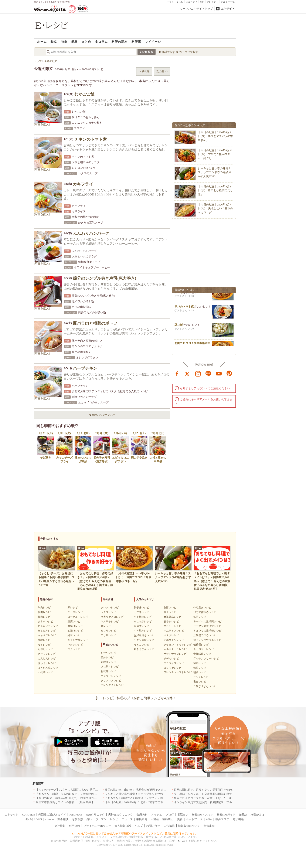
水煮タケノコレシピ (112, 617)
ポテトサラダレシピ (175, 654)
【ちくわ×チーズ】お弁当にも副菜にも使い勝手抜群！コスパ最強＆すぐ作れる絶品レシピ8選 (94, 790)
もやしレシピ (45, 649)
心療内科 (142, 815)
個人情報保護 (123, 826)
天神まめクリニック (121, 815)
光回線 (243, 815)
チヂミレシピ (171, 658)
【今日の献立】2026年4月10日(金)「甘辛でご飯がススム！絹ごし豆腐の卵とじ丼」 (156, 802)
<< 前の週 (144, 71)
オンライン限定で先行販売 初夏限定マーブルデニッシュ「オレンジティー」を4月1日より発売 (233, 802)
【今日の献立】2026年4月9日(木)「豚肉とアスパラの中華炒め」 (215, 136)
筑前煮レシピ (142, 626)
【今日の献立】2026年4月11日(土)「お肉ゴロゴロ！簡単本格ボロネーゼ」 (81, 798)
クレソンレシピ (110, 607)
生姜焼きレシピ (143, 617)
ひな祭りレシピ (110, 667)
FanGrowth (76, 815)
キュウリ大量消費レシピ (207, 631)
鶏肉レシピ (44, 617)
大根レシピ (44, 640)
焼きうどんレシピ (144, 649)
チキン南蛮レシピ (144, 640)
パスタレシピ (171, 635)
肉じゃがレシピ (143, 622)
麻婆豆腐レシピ (173, 617)
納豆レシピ (74, 635)
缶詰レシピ (200, 617)
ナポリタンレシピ (174, 640)
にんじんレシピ (47, 658)
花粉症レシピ (108, 662)
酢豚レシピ (170, 607)
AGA (209, 819)
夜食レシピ (200, 682)
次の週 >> (162, 71)
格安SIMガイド (226, 815)
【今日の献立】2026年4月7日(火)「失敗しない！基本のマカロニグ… (215, 208)
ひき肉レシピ (45, 622)
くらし (180, 2)
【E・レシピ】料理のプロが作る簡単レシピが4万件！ (135, 698)
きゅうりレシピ (47, 663)
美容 (180, 819)
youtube (219, 373)
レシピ (114, 819)
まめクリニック (95, 815)
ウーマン (101, 819)
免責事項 (209, 826)
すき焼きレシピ (143, 631)
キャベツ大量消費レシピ (207, 622)
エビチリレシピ (173, 626)
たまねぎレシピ (47, 631)
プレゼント (213, 2)
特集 (64, 42)
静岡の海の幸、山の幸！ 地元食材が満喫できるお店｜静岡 (141, 790)
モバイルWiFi (34, 819)
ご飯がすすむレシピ (205, 686)
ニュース (127, 819)
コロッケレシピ (173, 668)
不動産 (155, 819)
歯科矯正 (168, 819)
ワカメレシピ (75, 645)
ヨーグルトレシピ (78, 617)
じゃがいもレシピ (48, 626)
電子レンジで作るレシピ (207, 640)
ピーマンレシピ (47, 654)
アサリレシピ (108, 635)
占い (202, 2)
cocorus (50, 819)
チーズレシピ (75, 612)
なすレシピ (44, 645)
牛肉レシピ (44, 607)
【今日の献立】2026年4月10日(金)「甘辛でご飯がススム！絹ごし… (215, 154)
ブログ (170, 815)
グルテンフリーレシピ (206, 658)
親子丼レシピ (142, 607)
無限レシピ (200, 668)
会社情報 (60, 826)
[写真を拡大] (42, 124)
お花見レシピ (108, 671)
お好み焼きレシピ (144, 635)
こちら (179, 841)
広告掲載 (169, 826)
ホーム (42, 42)
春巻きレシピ (171, 622)
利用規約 (74, 826)
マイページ (153, 42)
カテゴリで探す (189, 52)
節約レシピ (200, 663)
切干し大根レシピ (78, 640)
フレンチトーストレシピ (178, 672)
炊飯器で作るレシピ (205, 635)
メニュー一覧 (228, 2)
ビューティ (192, 2)
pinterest (229, 373)
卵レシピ (73, 607)
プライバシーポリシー (97, 826)
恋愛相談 (78, 819)
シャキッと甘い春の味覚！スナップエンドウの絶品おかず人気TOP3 (214, 172)
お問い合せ (153, 826)
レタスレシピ (108, 612)
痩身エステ (222, 819)
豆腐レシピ (74, 622)
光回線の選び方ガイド (52, 815)
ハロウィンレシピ (111, 676)
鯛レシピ (106, 626)
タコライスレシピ (174, 663)
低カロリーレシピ (204, 649)
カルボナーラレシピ (175, 649)
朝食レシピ (200, 672)
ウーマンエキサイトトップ (196, 9)
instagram (198, 373)
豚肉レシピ (44, 612)
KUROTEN (28, 815)
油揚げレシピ (75, 631)
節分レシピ (107, 657)
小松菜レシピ (45, 672)
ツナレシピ (74, 649)
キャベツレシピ (47, 635)
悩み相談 (63, 819)
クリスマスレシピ (111, 681)
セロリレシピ (108, 631)
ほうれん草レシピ (48, 668)
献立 (54, 42)
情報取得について (189, 826)
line (208, 373)
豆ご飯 (179, 327)
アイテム (157, 815)
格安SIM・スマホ (202, 815)
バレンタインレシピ (112, 685)
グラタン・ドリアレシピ (178, 645)
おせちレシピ (108, 653)
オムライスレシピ (174, 631)
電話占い (183, 815)
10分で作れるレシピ (205, 612)
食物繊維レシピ (202, 654)
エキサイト (228, 9)
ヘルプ (139, 826)
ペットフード (194, 819)
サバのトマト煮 (184, 309)
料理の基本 (120, 42)
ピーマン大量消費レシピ (207, 626)
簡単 (74, 42)
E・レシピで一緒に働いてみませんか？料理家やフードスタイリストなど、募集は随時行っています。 (135, 833)
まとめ (86, 42)
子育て (171, 2)
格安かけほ (257, 815)
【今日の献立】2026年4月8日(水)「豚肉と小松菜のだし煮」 (215, 190)
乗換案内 (142, 819)
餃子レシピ (170, 612)
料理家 (136, 42)
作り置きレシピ (202, 607)
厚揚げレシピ (75, 626)
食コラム (101, 42)
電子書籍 (238, 819)
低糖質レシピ (201, 645)
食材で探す (168, 52)
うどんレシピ (142, 645)
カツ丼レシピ (142, 612)
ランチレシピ (201, 677)
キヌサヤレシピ (110, 622)
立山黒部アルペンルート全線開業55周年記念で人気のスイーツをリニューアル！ (224, 794)
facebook (177, 373)
